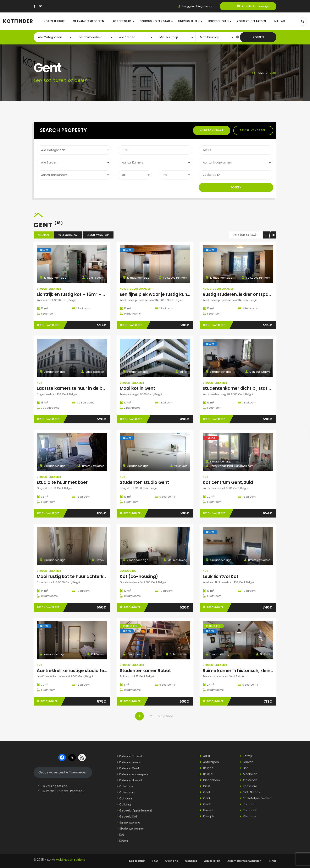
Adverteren (212, 861)
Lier (244, 768)
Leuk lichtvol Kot (221, 576)
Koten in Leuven (131, 762)
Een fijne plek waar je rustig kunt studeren (165, 294)
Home (260, 73)
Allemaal (43, 235)
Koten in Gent (129, 768)
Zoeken (258, 37)
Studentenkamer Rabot (145, 671)
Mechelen (248, 774)
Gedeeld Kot (128, 816)
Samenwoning (130, 823)
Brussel (206, 774)
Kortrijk (246, 756)
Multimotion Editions (70, 860)
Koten (124, 841)
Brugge (206, 768)
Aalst (205, 756)
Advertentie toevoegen (254, 6)
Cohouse (126, 798)
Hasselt (207, 810)
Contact (191, 861)
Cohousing (128, 571)
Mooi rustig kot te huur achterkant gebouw (83, 576)
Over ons (171, 861)
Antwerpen (209, 762)
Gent (205, 804)
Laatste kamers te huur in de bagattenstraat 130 (89, 388)
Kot (122, 289)
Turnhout (248, 810)
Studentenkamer (49, 289)
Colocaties (127, 792)
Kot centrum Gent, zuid (228, 482)
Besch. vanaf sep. (253, 130)
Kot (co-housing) (139, 576)
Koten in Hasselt (131, 780)
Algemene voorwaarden (245, 861)
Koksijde (207, 816)
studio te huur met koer (62, 482)
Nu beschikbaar (212, 130)
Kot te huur (137, 861)
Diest (205, 786)
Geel (205, 792)
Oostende (248, 780)
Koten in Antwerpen (134, 774)
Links (273, 861)
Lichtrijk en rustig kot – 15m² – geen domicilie (85, 294)
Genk (205, 798)
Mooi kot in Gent (137, 388)
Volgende (166, 716)
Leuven (246, 762)
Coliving (125, 804)
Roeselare (248, 786)
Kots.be (62, 786)
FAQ (155, 861)
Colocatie (126, 786)
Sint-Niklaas (250, 792)
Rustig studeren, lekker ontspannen (241, 294)
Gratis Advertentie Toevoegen (63, 772)
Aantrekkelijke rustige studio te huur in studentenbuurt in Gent (104, 671)
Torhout (247, 804)
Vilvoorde (248, 816)
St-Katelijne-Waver (255, 798)
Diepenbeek (210, 780)
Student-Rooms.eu (71, 791)
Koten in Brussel (131, 756)
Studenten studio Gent (144, 482)
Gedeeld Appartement (136, 810)
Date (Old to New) (245, 235)
